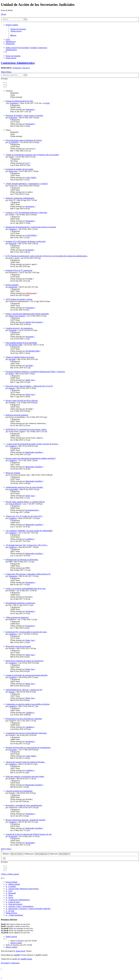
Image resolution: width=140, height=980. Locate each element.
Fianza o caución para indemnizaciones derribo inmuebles (27, 314)
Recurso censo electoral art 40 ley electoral (22, 401)
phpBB (17, 955)
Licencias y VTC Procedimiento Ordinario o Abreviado (26, 213)
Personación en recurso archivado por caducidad (24, 719)
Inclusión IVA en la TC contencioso (19, 270)
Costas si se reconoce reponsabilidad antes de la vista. (26, 588)
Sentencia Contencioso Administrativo (20, 198)
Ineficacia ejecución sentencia (17, 415)
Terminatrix (17, 68)
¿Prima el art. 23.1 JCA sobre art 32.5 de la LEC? (24, 516)
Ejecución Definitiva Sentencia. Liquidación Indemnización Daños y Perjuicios (35, 372)
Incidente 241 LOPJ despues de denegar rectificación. (26, 241)
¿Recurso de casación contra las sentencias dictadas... (26, 762)
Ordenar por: (37, 854)
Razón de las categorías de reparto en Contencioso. (25, 661)
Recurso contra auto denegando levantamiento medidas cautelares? (31, 458)
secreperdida (13, 489)
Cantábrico (13, 229)
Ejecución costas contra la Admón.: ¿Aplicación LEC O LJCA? (29, 386)
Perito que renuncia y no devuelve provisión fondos (25, 776)
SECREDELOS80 (15, 345)
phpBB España (26, 959)
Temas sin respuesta (13, 56)
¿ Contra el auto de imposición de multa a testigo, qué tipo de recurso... (32, 444)
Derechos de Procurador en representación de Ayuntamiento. (28, 748)
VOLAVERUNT (15, 504)
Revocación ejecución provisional (18, 646)
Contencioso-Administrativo (18, 63)
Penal (47, 103)
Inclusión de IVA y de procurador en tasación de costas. (26, 632)
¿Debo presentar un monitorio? (17, 617)
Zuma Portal (20, 951)
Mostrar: (13, 854)
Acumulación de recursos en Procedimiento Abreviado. (26, 733)
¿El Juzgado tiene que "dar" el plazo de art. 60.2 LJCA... (27, 545)
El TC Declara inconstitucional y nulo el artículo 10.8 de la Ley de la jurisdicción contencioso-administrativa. (47, 256)
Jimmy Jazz (13, 171)
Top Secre (26, 68)
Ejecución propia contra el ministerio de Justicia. (24, 140)
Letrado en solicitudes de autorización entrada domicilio (27, 675)
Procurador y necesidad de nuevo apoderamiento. (24, 805)
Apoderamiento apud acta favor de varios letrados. (24, 487)
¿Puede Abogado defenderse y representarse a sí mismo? (27, 184)
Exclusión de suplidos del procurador (19, 169)
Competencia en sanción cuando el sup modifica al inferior (28, 704)
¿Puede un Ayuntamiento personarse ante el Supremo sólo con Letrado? (32, 155)
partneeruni (13, 287)
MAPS (11, 374)
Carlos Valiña (30, 178)
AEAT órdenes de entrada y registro (19, 299)
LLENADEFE (31, 235)
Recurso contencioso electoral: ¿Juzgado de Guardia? (26, 820)
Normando (12, 244)
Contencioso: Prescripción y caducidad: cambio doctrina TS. (28, 574)
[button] (6, 87)
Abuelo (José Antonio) (17, 316)
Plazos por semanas (13, 473)
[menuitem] (18, 29)
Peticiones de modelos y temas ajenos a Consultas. (24, 116)
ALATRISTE (13, 142)
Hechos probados (12, 285)
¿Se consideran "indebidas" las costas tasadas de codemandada (29, 531)
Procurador (13, 750)
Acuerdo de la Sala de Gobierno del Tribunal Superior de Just (29, 834)
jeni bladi (12, 359)
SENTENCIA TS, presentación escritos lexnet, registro (26, 429)
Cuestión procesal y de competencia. (19, 328)
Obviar (3, 14)
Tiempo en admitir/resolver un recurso (20, 357)
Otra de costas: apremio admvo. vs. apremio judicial (25, 502)
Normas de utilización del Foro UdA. (19, 101)
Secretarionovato (32, 510)
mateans (12, 388)
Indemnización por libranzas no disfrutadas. (22, 560)
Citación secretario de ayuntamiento (19, 791)
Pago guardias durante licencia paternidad (21, 343)
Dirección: (60, 854)
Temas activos (11, 58)
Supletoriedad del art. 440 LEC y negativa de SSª (24, 690)
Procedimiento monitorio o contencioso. (21, 603)
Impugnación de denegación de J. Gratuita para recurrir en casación (31, 227)
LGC (27, 163)
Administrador (31, 293)
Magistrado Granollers (34, 452)
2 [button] (6, 85)
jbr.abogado (13, 836)
